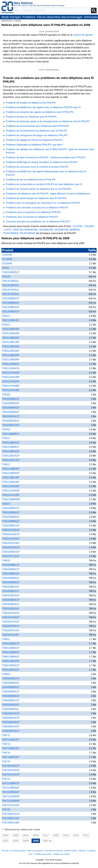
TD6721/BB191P (11, 792)
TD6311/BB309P (11, 360)
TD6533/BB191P (11, 587)
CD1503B (7, 255)
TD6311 (6, 325)
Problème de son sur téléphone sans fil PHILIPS (31, 180)
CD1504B (7, 259)
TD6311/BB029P (11, 329)
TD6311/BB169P (11, 346)
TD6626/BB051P (11, 692)
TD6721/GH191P (11, 805)
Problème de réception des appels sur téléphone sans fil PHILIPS (39, 112)
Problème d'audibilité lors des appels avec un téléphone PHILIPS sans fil (43, 107)
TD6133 (6, 277)
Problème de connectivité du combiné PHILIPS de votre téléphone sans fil (44, 184)
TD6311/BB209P (11, 355)
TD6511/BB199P (11, 482)
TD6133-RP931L (11, 294)
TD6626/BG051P (11, 718)
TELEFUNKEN (11, 233)
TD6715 (6, 744)
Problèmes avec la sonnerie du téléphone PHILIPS (32, 217)
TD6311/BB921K (11, 364)
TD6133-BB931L (11, 281)
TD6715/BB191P (11, 748)
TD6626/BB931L (10, 709)
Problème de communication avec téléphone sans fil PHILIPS (37, 126)
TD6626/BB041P (11, 687)
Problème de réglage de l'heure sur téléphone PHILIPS (34, 140)
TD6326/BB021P (11, 399)
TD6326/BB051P (11, 408)
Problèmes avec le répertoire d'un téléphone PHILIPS (33, 212)
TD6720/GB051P (11, 766)
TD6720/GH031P (11, 770)
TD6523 (6, 504)
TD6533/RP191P (11, 630)
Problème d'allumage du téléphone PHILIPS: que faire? (34, 145)
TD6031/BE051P (11, 272)
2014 (76, 835)
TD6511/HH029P (11, 486)
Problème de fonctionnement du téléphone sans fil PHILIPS (36, 131)
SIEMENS (75, 230)
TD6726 (6, 810)
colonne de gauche (83, 35)
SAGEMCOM (46, 230)
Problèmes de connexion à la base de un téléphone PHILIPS (37, 208)
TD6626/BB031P (11, 683)
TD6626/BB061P (11, 696)
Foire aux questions (35, 851)
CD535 (6, 268)
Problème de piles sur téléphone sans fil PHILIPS (31, 117)
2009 (26, 841)
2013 (86, 835)
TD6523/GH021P (11, 530)
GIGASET (90, 226)
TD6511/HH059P (11, 491)
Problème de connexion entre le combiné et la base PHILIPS (37, 167)
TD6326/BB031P (11, 403)
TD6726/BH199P (11, 823)
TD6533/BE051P (11, 600)
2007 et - (48, 841)
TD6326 (6, 395)
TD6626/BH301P (11, 731)
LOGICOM (18, 230)
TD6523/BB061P (11, 517)
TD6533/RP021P (11, 626)
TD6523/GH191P (11, 543)
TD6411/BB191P (11, 451)
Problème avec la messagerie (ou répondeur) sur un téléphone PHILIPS (43, 203)
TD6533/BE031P (11, 595)
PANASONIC (31, 230)
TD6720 (6, 761)
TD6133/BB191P (11, 307)
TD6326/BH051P (11, 421)
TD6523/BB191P (11, 526)
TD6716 (6, 753)
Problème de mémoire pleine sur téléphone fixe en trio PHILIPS (38, 189)
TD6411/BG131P (11, 460)
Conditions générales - (44, 854)
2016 (56, 835)
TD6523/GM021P (11, 547)
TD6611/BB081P (11, 657)
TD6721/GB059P (11, 796)
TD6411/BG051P (11, 456)
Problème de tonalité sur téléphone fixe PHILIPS (31, 103)
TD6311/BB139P (11, 342)
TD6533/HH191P (11, 622)
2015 (66, 835)
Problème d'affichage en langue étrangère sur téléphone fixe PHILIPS (42, 162)
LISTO (8, 230)
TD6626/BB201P (11, 705)
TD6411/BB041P (11, 443)
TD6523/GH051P (11, 534)
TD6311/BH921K (11, 368)
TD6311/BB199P (11, 351)
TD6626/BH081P (11, 722)
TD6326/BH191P (11, 425)
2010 (16, 841)
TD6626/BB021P (11, 678)
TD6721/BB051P (11, 783)
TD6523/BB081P (11, 521)
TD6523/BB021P (11, 508)
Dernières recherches (54, 851)
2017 (46, 835)
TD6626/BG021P (11, 713)
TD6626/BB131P (11, 700)
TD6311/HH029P (11, 373)
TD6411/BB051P (11, 447)
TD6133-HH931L (11, 290)
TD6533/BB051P (11, 578)
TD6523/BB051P (11, 512)
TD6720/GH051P (11, 775)
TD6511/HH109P (11, 495)
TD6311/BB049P (11, 333)
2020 (16, 835)
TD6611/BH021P (11, 665)
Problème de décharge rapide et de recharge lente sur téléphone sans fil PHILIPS (48, 121)
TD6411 (6, 438)
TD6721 (6, 779)
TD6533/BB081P (11, 582)
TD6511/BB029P (11, 469)
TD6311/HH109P (11, 390)
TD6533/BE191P (11, 609)
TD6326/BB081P (11, 412)
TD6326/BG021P (11, 416)
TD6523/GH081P (11, 539)
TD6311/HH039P (11, 377)
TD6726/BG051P (11, 814)
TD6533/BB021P (11, 569)
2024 (6, 835)
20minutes (91, 17)
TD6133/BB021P (11, 298)
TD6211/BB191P (11, 320)
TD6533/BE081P (11, 604)
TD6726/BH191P (11, 818)
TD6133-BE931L (11, 285)
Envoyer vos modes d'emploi (14, 851)
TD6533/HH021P (11, 613)
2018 (36, 835)
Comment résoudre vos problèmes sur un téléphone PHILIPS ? (38, 222)
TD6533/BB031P (11, 574)
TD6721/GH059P (11, 801)
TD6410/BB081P (11, 434)
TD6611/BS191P (11, 670)
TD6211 (6, 316)
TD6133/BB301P (11, 312)
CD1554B (7, 263)
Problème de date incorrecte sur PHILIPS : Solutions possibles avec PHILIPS (46, 157)
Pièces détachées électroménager (60, 17)
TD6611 (6, 639)
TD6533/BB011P (11, 565)
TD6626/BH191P (11, 727)
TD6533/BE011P (11, 591)
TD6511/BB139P (11, 478)
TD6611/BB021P (11, 644)
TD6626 (6, 674)
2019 (26, 835)
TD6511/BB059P (11, 473)
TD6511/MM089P (11, 499)
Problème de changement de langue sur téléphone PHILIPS (37, 135)
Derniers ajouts (71, 851)
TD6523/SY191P (11, 556)
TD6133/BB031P (11, 303)
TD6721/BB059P (11, 788)
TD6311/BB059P (11, 338)
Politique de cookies (61, 854)
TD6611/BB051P (11, 652)
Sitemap (82, 851)
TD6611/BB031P (11, 648)
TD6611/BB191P (11, 661)
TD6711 (6, 735)
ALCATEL (78, 226)
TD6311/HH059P (11, 381)
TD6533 (6, 561)
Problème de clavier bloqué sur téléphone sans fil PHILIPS (36, 198)
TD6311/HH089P (11, 386)
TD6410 (6, 429)
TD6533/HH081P (11, 617)
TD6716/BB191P (11, 757)
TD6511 (6, 464)
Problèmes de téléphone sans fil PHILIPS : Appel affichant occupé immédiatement (48, 194)
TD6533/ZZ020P (10, 635)
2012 (6, 841)
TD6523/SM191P (11, 552)
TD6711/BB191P (11, 740)
